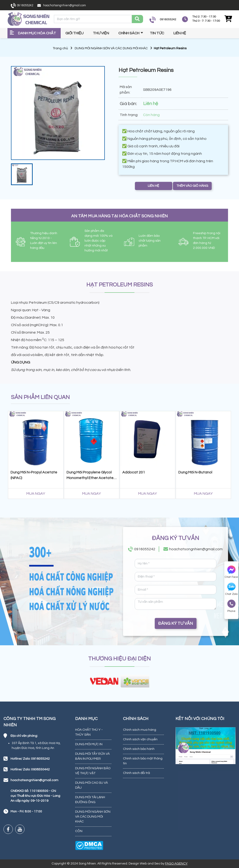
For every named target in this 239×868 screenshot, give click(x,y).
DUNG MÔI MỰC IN (89, 744)
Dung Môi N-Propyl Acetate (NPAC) (34, 475)
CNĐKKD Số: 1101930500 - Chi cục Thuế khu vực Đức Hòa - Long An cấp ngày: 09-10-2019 (35, 796)
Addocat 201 (134, 472)
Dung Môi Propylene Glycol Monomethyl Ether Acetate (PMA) (90, 476)
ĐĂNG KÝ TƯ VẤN (176, 623)
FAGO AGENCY (176, 864)
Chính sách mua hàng (140, 730)
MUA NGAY (36, 494)
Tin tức (157, 33)
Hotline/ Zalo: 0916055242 (30, 759)
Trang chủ (60, 48)
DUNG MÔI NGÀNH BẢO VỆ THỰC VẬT (93, 771)
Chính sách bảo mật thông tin (143, 761)
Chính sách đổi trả (136, 773)
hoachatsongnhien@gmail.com (65, 5)
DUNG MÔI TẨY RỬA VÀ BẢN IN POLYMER (92, 756)
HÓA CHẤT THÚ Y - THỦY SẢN (89, 732)
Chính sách (129, 33)
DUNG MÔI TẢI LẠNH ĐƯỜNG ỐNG (90, 800)
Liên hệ (180, 33)
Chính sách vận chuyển (140, 739)
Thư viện (101, 33)
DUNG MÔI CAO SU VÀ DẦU (91, 785)
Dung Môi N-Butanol (195, 472)
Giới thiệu (74, 33)
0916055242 (25, 5)
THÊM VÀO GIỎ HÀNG (192, 186)
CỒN (79, 831)
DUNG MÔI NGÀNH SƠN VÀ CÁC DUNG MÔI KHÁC (111, 48)
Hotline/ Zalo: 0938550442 (30, 769)
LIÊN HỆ (153, 186)
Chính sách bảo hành (139, 749)
